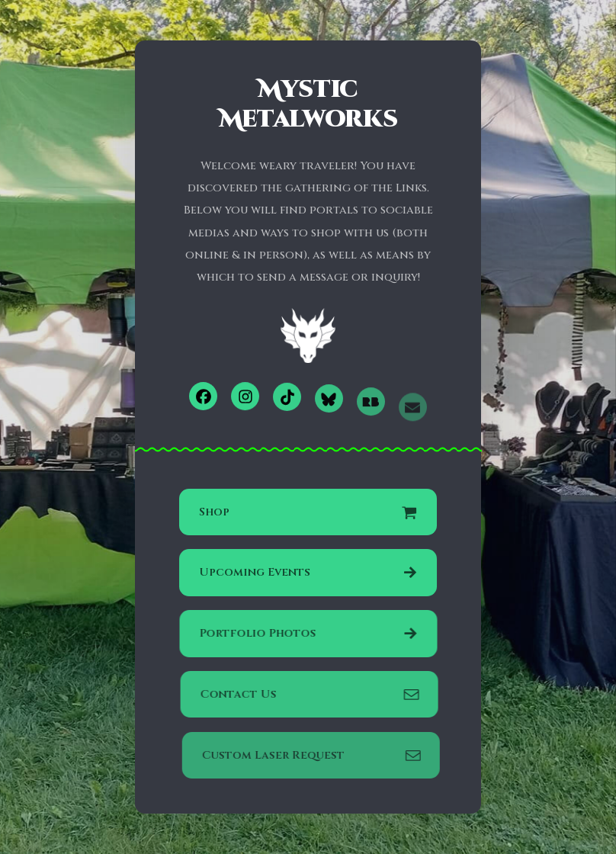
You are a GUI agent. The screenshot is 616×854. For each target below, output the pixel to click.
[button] (203, 397)
